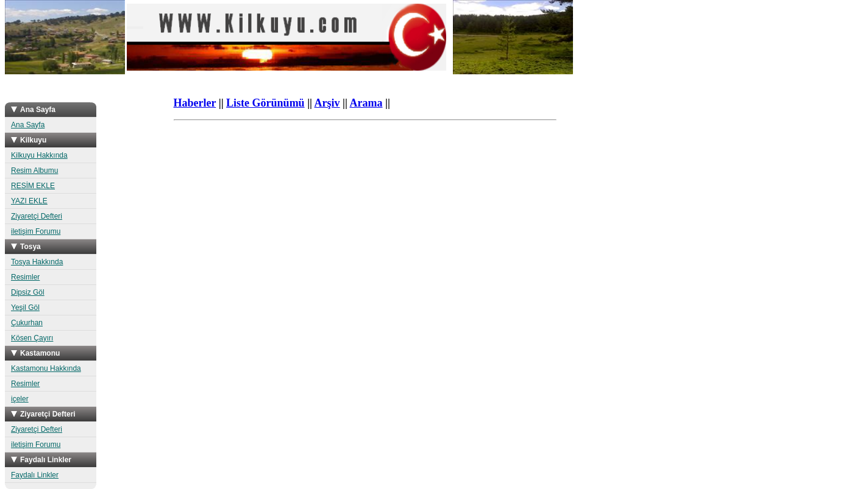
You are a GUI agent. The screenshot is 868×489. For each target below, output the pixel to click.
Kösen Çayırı (32, 338)
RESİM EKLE (33, 186)
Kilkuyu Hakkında (39, 155)
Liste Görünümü (265, 103)
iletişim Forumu (36, 231)
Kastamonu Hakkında (46, 368)
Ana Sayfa (28, 125)
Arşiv (327, 103)
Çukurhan (27, 323)
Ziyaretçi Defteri (37, 216)
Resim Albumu (34, 171)
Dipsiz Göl (28, 292)
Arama (366, 103)
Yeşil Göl (25, 308)
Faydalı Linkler (35, 475)
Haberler (195, 103)
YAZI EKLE (29, 201)
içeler (20, 399)
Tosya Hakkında (37, 262)
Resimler (25, 277)
